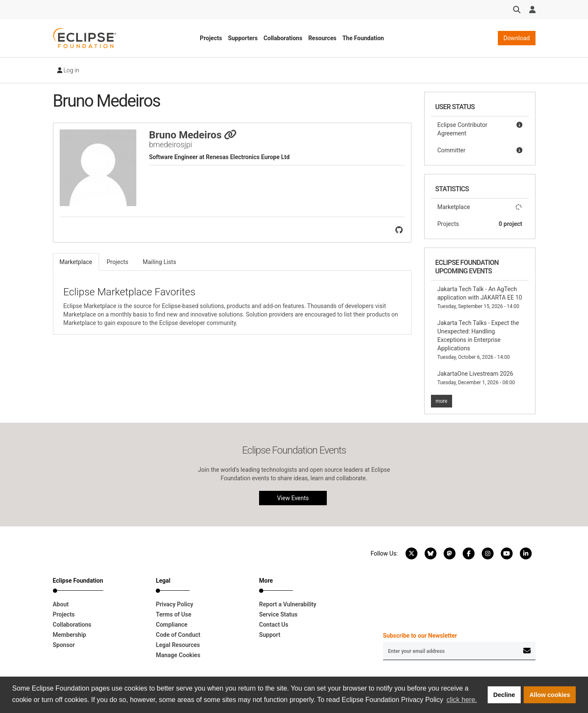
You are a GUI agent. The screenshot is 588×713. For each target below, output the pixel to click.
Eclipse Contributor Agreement (480, 129)
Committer (480, 150)
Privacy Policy (174, 604)
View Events (293, 498)
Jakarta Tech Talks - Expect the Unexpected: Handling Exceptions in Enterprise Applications (478, 340)
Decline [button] (504, 695)
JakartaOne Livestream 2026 (476, 378)
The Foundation (363, 38)
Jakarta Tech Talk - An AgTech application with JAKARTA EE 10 (480, 297)
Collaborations (283, 38)
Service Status (278, 614)
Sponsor (64, 645)
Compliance (172, 625)
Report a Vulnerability (288, 604)
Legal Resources (178, 645)
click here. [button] (462, 700)
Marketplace (480, 207)
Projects (211, 38)
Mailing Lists (159, 262)
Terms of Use (174, 614)
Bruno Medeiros (193, 135)
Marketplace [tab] (76, 262)
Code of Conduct (178, 635)
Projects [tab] (117, 262)
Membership (70, 635)
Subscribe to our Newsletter (420, 636)
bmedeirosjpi (171, 145)
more (442, 401)
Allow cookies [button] (550, 695)
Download (516, 38)
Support (270, 635)
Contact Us (274, 625)
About (61, 604)
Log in (68, 70)
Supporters (243, 38)
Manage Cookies (178, 655)
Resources (322, 38)
